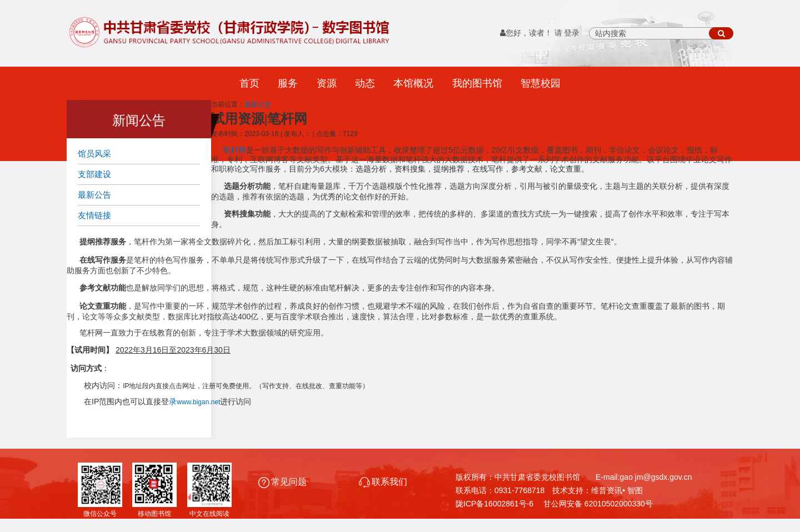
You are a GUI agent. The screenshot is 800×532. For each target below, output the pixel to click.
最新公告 (94, 195)
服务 (288, 83)
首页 (249, 83)
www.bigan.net (198, 402)
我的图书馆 (477, 83)
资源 (327, 83)
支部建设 (94, 174)
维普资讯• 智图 (617, 490)
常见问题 (284, 482)
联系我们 (383, 482)
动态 (365, 83)
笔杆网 (234, 150)
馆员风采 (94, 154)
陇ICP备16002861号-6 (494, 504)
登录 (572, 33)
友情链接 (94, 215)
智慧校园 (541, 83)
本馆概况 (413, 83)
